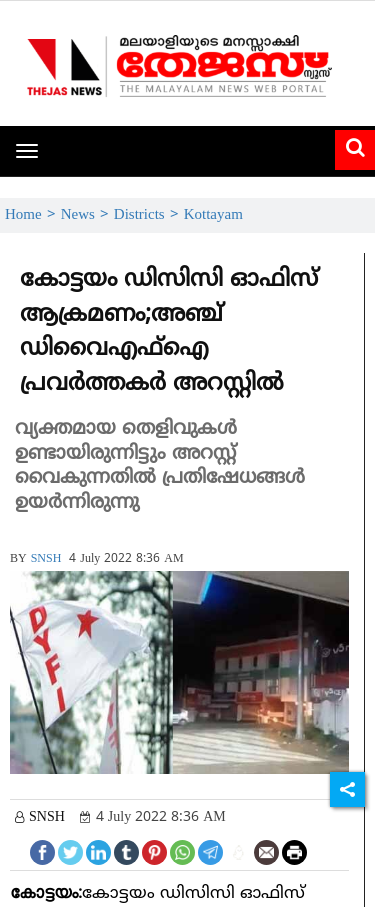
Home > (33, 215)
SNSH (46, 559)
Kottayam (213, 215)
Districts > (149, 215)
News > (87, 215)
